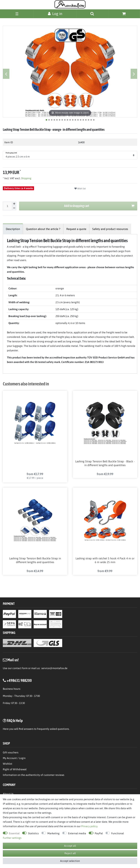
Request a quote (76, 229)
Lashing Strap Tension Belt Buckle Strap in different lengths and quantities (35, 561)
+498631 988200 (19, 681)
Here (6, 730)
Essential (14, 833)
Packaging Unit (11, 153)
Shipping (26, 178)
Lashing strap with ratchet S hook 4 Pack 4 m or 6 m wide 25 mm (105, 561)
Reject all (70, 853)
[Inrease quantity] (14, 204)
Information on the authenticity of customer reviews (34, 776)
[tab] (13, 229)
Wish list (80, 189)
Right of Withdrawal (15, 770)
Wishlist (8, 764)
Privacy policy (89, 826)
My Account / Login (14, 759)
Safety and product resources (110, 229)
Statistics (33, 833)
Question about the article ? (43, 229)
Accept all (70, 846)
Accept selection (70, 861)
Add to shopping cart (99, 206)
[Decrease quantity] (14, 208)
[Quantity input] (7, 206)
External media (77, 833)
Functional (118, 833)
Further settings (12, 838)
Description (13, 229)
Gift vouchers (11, 753)
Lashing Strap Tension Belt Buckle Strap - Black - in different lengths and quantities (105, 463)
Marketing (53, 833)
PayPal (99, 833)
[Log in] (55, 14)
